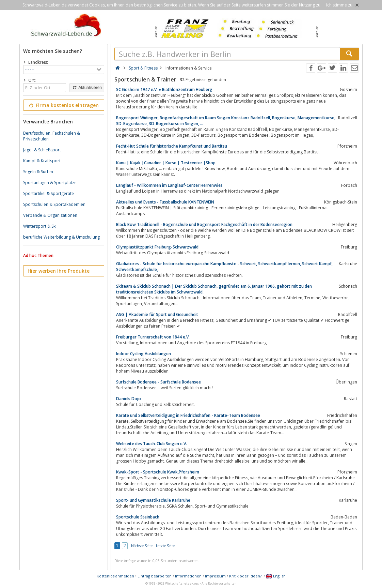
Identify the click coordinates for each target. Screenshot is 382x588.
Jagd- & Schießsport (42, 150)
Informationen (188, 576)
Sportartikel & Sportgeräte (49, 193)
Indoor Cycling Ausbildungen (144, 354)
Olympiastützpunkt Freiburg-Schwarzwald (157, 247)
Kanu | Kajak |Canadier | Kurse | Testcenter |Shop (166, 163)
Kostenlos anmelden (115, 576)
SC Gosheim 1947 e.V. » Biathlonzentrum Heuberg (164, 89)
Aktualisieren (87, 88)
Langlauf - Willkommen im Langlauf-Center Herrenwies (169, 185)
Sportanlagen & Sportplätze (50, 183)
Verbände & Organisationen (50, 215)
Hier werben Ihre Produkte (59, 271)
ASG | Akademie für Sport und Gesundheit (157, 314)
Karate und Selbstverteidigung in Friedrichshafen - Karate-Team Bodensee (188, 415)
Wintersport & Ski (40, 226)
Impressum (215, 576)
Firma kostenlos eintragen (63, 105)
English (276, 576)
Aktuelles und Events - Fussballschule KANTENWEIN (165, 202)
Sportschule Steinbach (138, 517)
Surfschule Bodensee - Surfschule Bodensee (158, 382)
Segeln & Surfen (38, 172)
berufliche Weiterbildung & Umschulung (61, 237)
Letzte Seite (165, 546)
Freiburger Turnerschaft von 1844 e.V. (153, 337)
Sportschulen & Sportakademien (54, 204)
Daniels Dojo (129, 399)
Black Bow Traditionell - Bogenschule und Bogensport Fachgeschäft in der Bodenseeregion (204, 224)
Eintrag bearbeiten (155, 576)
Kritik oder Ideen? (245, 576)
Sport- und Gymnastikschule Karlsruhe (153, 500)
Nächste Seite (142, 546)
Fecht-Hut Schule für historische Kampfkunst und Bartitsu (172, 146)
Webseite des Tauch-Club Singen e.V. (152, 444)
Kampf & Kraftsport (42, 161)
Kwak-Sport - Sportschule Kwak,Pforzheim (158, 472)
